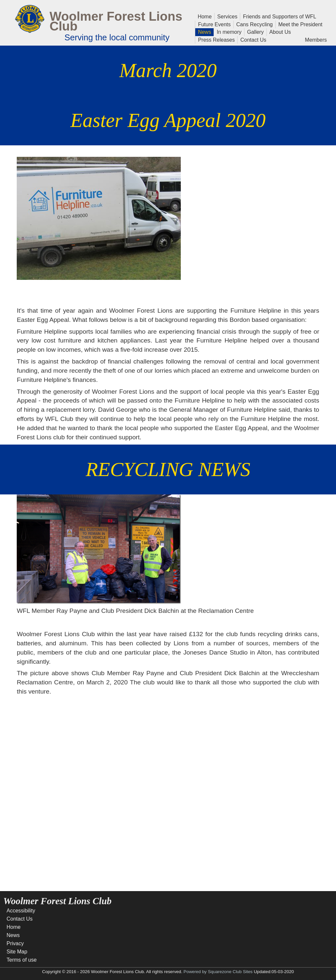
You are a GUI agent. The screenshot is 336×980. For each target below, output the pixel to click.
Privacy (15, 943)
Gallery (254, 31)
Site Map (17, 952)
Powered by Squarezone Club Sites (218, 972)
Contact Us (252, 39)
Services (227, 16)
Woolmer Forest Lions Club (116, 21)
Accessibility (21, 911)
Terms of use (22, 960)
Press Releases (216, 40)
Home (205, 16)
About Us (279, 31)
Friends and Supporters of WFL (279, 17)
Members (316, 39)
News (204, 31)
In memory (229, 31)
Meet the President (300, 24)
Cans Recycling (254, 24)
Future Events (213, 24)
